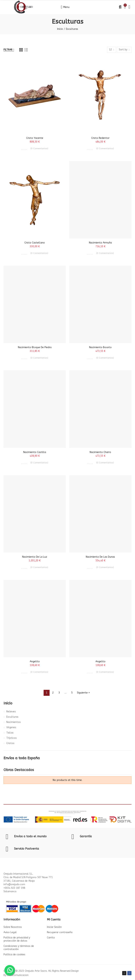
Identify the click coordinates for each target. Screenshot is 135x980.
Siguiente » (83, 693)
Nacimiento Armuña (100, 243)
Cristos (10, 743)
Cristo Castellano (35, 243)
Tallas (10, 733)
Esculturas (12, 717)
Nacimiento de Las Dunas (100, 557)
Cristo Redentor (100, 138)
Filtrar (8, 50)
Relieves (11, 712)
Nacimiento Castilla (35, 452)
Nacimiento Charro (100, 452)
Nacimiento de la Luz (35, 557)
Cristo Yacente (35, 138)
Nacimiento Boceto (100, 347)
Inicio (8, 703)
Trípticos (12, 738)
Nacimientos (14, 722)
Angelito (35, 662)
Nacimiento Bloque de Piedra (35, 347)
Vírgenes (11, 727)
